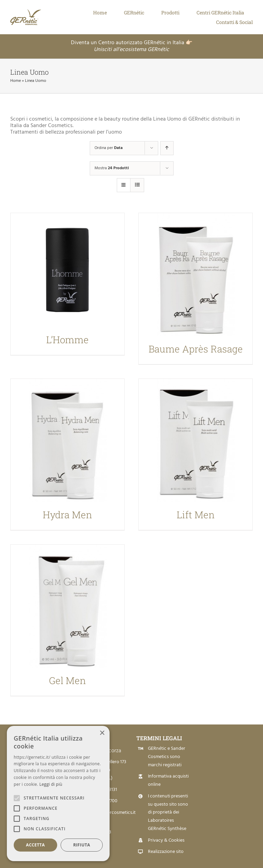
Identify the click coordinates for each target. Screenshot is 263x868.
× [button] (102, 733)
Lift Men (196, 515)
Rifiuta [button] (82, 845)
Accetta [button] (35, 845)
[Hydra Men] (67, 440)
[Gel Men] (67, 606)
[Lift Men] (196, 440)
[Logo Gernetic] (33, 12)
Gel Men (67, 680)
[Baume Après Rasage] (196, 275)
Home (16, 81)
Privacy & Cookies (166, 840)
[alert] (58, 793)
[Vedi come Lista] (137, 185)
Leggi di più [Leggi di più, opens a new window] (51, 784)
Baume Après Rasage (196, 349)
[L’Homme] (67, 270)
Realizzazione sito (166, 852)
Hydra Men (67, 515)
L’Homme (67, 340)
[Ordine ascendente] (167, 148)
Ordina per (109, 148)
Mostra (112, 168)
